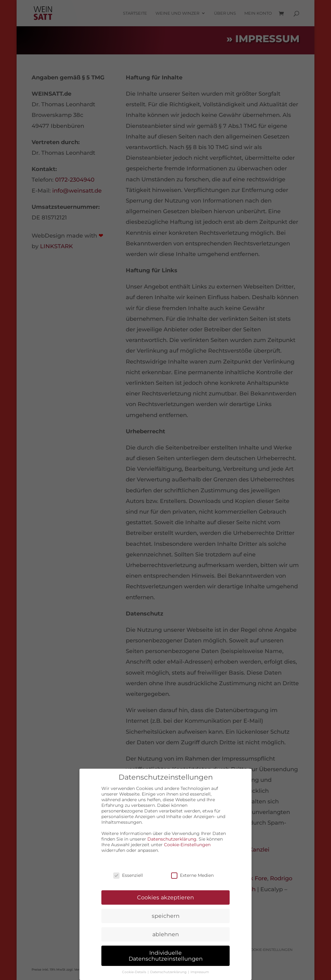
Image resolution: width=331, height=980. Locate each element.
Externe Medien (192, 875)
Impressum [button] (200, 971)
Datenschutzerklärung (172, 838)
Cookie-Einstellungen (187, 844)
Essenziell (128, 875)
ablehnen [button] (166, 933)
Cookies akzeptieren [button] (165, 896)
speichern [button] (166, 915)
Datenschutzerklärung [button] (169, 971)
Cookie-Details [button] (135, 971)
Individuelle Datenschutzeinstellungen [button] (166, 955)
